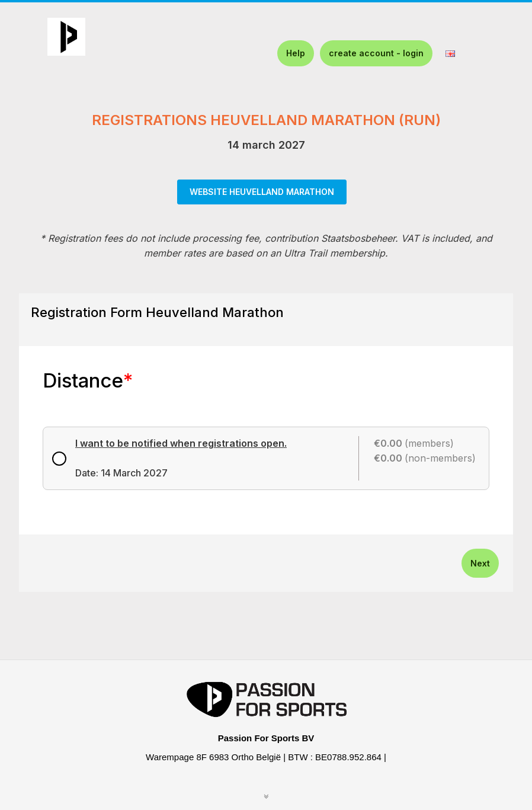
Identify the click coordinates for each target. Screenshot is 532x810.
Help (296, 53)
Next (480, 563)
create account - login (376, 53)
